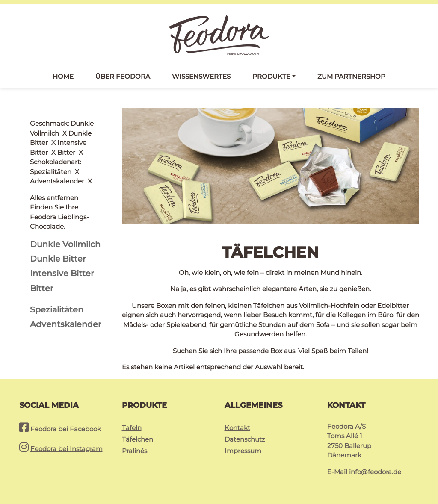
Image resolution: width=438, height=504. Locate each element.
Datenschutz (245, 439)
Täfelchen (138, 439)
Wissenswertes (201, 76)
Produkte (271, 76)
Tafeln (132, 428)
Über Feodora (123, 76)
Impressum (243, 451)
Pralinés (135, 451)
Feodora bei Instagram (67, 449)
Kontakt (237, 428)
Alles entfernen (54, 123)
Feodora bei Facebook (66, 429)
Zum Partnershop (351, 76)
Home (63, 76)
